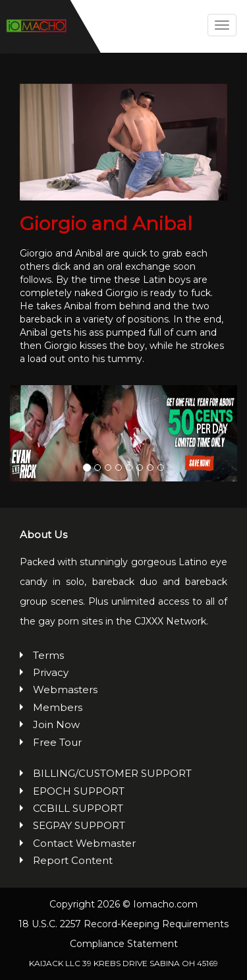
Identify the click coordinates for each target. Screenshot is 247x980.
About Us (43, 535)
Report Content (73, 860)
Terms (48, 655)
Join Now (56, 724)
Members (58, 707)
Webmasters (65, 689)
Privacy (51, 672)
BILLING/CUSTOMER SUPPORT (112, 773)
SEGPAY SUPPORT (79, 825)
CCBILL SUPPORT (78, 808)
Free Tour (57, 742)
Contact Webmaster (84, 843)
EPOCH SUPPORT (79, 791)
